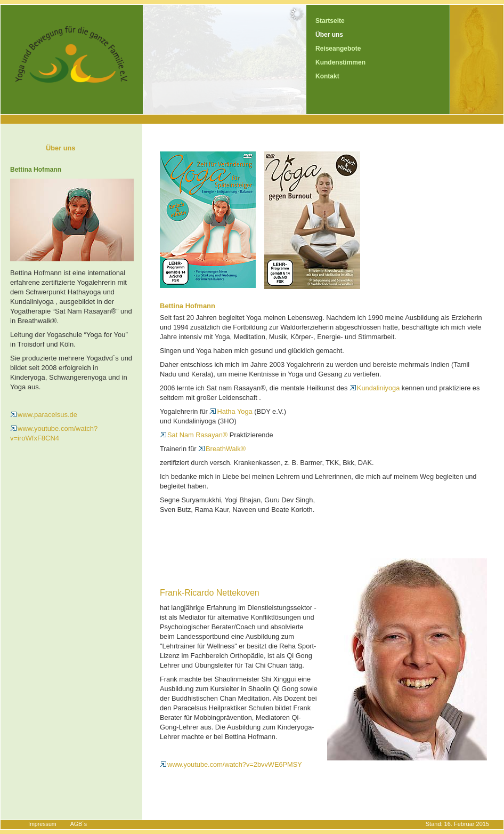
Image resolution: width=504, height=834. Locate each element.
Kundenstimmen (340, 62)
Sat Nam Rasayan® (194, 435)
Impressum (42, 824)
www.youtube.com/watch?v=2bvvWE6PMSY (231, 764)
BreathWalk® (222, 449)
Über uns (329, 35)
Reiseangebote (338, 49)
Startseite (330, 21)
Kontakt (327, 76)
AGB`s (79, 824)
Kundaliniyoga (375, 388)
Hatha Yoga (231, 411)
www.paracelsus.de (44, 415)
